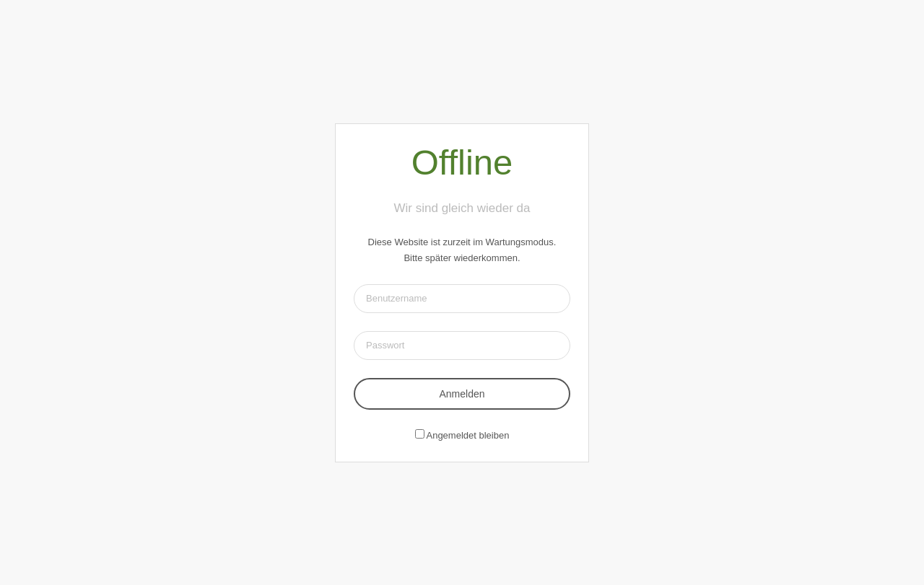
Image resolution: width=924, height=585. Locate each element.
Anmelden (462, 394)
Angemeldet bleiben (467, 435)
